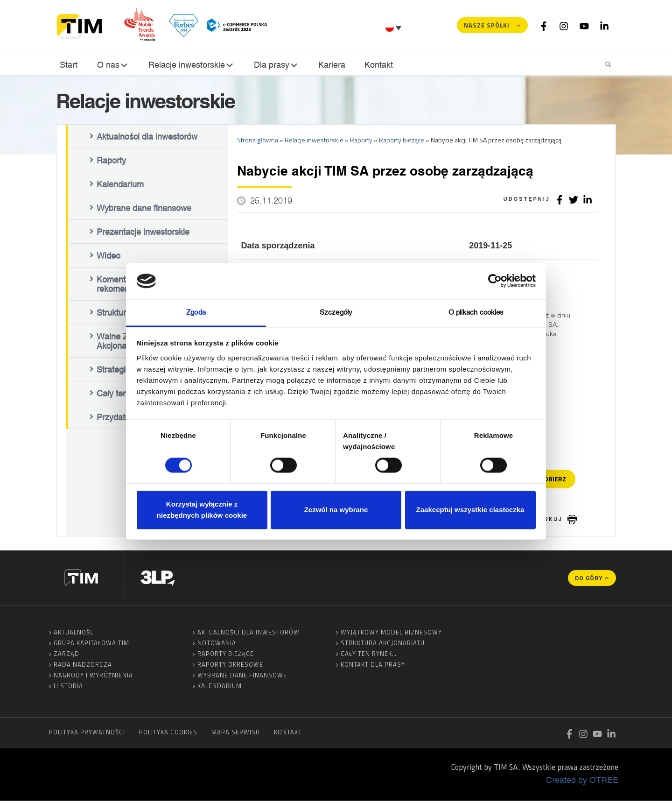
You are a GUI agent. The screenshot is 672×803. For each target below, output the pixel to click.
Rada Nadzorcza (83, 667)
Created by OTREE (582, 782)
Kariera (330, 65)
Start (68, 65)
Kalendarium (120, 186)
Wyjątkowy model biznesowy (391, 634)
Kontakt (376, 65)
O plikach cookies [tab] (476, 312)
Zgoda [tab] (196, 312)
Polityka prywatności (87, 734)
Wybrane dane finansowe (144, 210)
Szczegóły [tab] (336, 312)
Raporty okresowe (230, 667)
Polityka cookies (168, 734)
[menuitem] (394, 28)
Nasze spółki (487, 25)
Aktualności (75, 634)
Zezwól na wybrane (336, 510)
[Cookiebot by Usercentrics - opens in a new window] (495, 281)
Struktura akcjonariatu (383, 645)
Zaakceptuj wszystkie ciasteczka (470, 510)
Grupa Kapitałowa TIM (91, 645)
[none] (394, 28)
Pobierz (553, 481)
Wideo (108, 258)
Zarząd (66, 656)
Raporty (111, 162)
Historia (68, 688)
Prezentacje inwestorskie (143, 234)
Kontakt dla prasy (373, 667)
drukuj (548, 521)
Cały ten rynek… (369, 656)
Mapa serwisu (236, 734)
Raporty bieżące (226, 656)
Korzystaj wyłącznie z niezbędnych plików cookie (202, 510)
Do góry (589, 580)
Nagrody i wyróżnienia (93, 677)
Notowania (217, 645)
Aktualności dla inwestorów (147, 139)
